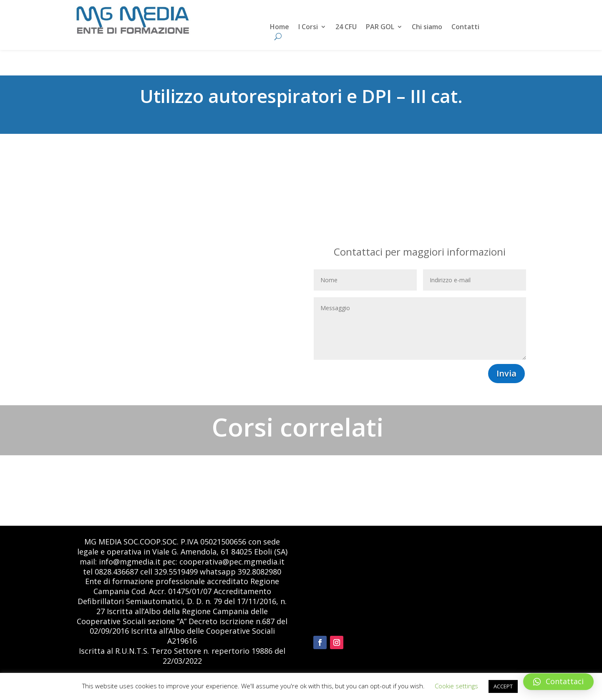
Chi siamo (427, 28)
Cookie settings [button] (456, 686)
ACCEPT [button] (503, 686)
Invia (506, 373)
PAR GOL (380, 28)
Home (280, 28)
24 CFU (346, 28)
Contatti (465, 28)
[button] (558, 682)
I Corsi (308, 28)
